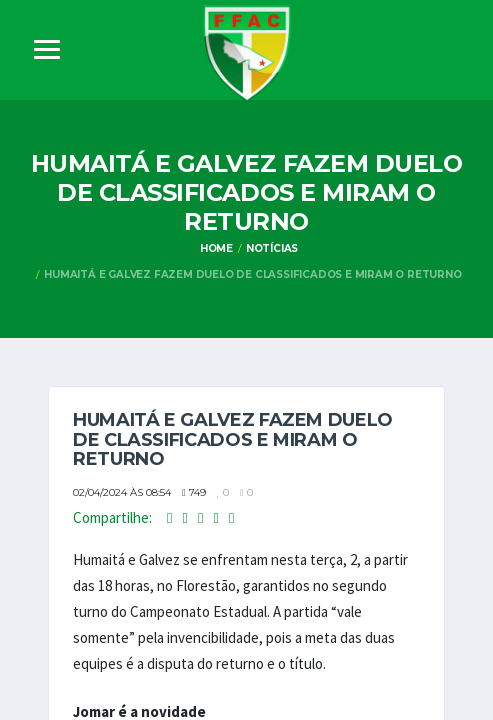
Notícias (272, 248)
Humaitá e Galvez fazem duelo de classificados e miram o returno (252, 274)
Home (216, 248)
